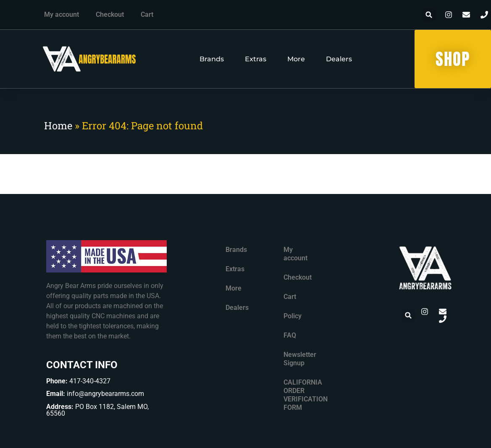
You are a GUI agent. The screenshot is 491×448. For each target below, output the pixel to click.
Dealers (339, 59)
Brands (212, 59)
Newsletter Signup (300, 359)
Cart (147, 14)
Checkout (110, 14)
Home (58, 126)
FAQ (290, 335)
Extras (256, 59)
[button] (429, 15)
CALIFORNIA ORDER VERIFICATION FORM (303, 395)
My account (62, 14)
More (296, 59)
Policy (293, 316)
